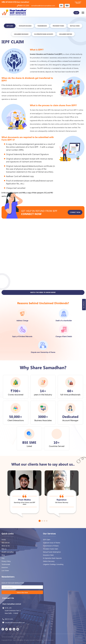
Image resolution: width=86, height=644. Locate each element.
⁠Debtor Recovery (49, 561)
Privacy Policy (6, 561)
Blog (3, 555)
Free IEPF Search (78, 3)
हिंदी (67, 6)
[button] (40, 521)
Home (4, 540)
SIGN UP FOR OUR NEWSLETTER (13, 583)
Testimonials (6, 564)
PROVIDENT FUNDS (58, 26)
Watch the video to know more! (43, 302)
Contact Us (84, 305)
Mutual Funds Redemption (52, 552)
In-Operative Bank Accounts (44, 34)
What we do (6, 546)
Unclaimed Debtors (66, 34)
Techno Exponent (48, 640)
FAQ (3, 558)
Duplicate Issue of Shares (52, 543)
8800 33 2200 (23, 6)
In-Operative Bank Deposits (52, 558)
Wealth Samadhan (8, 552)
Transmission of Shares (51, 546)
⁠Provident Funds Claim (51, 549)
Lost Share (5, 571)
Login (76, 13)
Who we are (6, 543)
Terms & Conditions (7, 637)
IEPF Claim (10, 26)
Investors (5, 567)
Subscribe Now (22, 592)
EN (61, 6)
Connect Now (75, 222)
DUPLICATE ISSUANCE (25, 26)
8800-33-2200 (8, 619)
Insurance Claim (48, 555)
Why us (4, 549)
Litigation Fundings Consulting (53, 564)
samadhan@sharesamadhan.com (43, 6)
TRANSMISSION (42, 26)
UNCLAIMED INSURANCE (21, 34)
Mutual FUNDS (75, 26)
